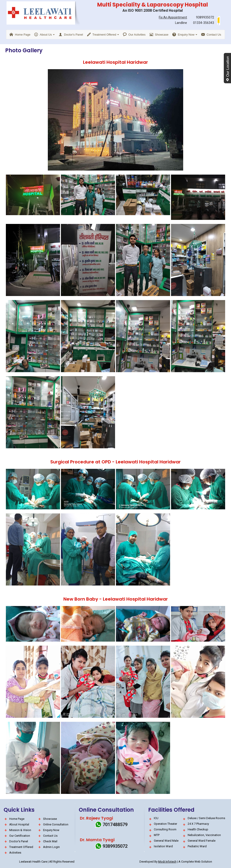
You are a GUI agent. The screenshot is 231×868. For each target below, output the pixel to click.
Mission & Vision (20, 830)
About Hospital (19, 824)
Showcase (50, 819)
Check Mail (50, 841)
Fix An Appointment (173, 17)
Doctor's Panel (19, 841)
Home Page (17, 819)
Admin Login (51, 847)
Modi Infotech (167, 862)
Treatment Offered (21, 847)
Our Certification (20, 836)
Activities (15, 853)
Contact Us (50, 836)
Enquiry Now (51, 830)
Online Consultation (56, 824)
